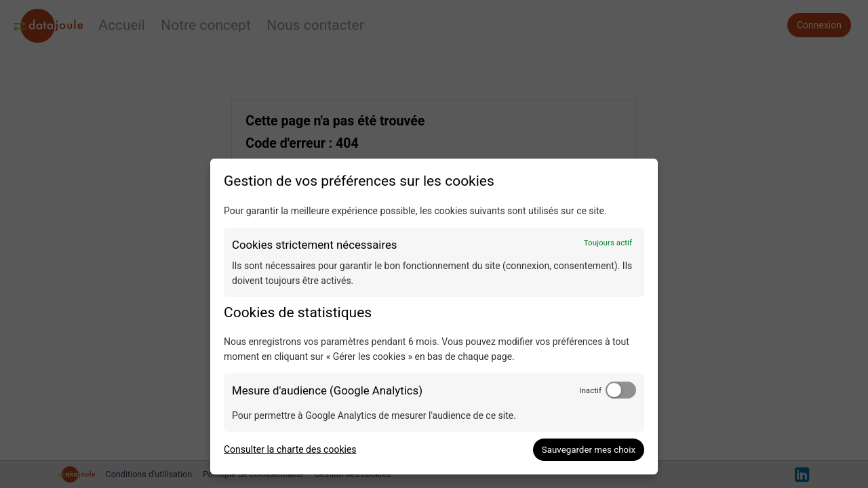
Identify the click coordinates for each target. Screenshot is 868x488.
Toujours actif (608, 243)
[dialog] (434, 317)
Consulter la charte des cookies (290, 449)
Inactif (590, 390)
